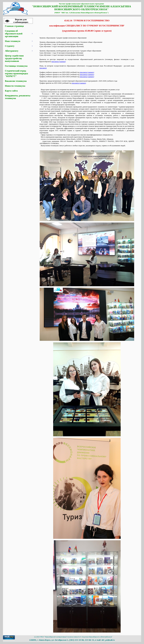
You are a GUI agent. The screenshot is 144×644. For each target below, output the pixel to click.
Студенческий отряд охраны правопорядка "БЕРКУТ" (17, 73)
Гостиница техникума (16, 66)
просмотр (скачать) (59, 61)
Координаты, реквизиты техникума (18, 97)
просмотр (43, 68)
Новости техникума (15, 86)
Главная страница (14, 26)
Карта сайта (11, 91)
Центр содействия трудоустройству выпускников (14, 58)
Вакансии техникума (16, 81)
